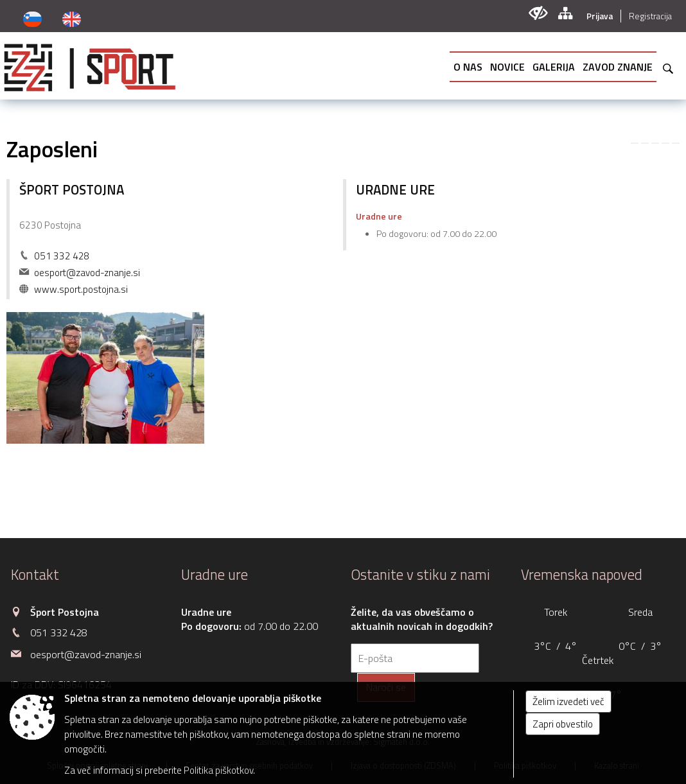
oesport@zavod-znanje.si (87, 273)
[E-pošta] (415, 658)
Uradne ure (215, 575)
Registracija (650, 16)
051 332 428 (62, 256)
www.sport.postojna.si (81, 289)
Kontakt (35, 575)
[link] (635, 143)
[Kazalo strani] (565, 13)
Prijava (600, 16)
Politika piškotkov (218, 770)
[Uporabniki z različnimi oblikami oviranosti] (538, 13)
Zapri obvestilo (563, 724)
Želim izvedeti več (568, 701)
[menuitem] (468, 67)
